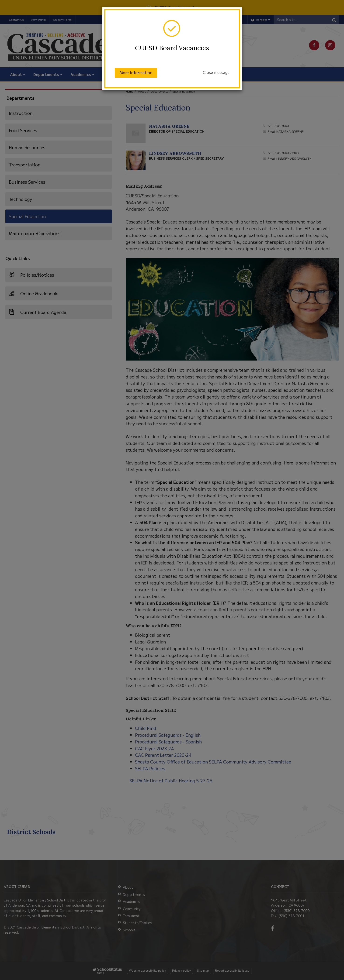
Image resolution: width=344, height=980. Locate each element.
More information (136, 72)
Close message (216, 72)
